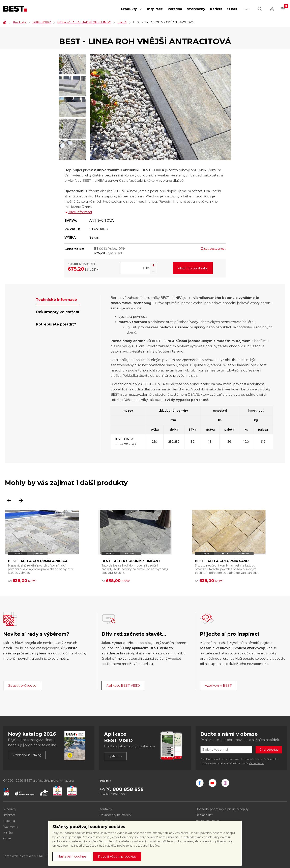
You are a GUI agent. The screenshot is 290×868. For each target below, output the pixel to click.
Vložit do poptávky (193, 268)
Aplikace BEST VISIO (123, 686)
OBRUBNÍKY (42, 22)
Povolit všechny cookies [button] (117, 857)
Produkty (129, 9)
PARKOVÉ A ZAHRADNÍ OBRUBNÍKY (84, 22)
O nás (232, 9)
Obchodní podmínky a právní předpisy (222, 809)
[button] (141, 11)
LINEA (122, 22)
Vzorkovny (196, 9)
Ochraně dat (257, 763)
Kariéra (216, 9)
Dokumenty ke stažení (115, 815)
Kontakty (106, 809)
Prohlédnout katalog (27, 755)
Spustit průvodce (22, 686)
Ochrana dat (204, 815)
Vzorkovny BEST (218, 686)
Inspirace (155, 9)
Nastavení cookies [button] (72, 856)
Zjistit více (115, 756)
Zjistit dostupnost (213, 249)
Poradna (175, 9)
